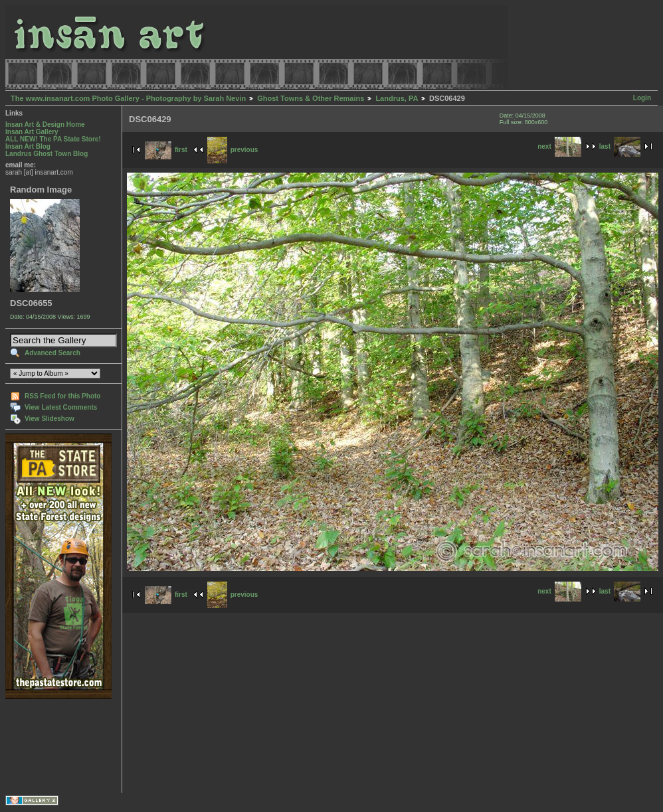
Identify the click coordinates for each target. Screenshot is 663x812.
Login (642, 98)
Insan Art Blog (28, 146)
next (559, 146)
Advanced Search (52, 353)
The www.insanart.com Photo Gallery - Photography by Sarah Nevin (128, 98)
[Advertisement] (47, 746)
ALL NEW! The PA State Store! (53, 139)
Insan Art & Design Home (45, 124)
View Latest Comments (61, 407)
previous (233, 150)
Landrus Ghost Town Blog (47, 154)
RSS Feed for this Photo (62, 396)
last (620, 146)
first (166, 150)
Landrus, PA (397, 98)
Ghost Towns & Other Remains (311, 98)
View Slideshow (49, 419)
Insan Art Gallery (32, 132)
